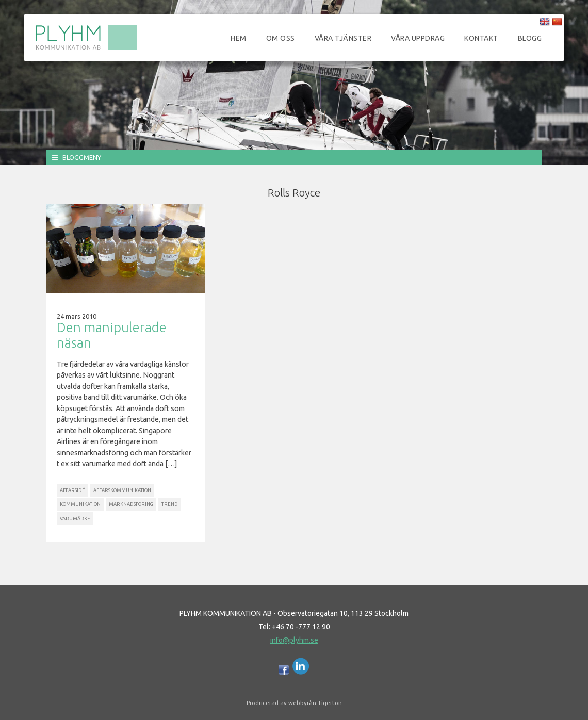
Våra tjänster (343, 38)
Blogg (530, 38)
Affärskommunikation (122, 490)
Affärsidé (72, 490)
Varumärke (75, 519)
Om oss (281, 38)
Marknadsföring (131, 504)
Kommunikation (80, 504)
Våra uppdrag (418, 38)
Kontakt (481, 38)
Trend (170, 504)
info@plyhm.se (294, 640)
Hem (239, 38)
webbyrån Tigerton (315, 703)
